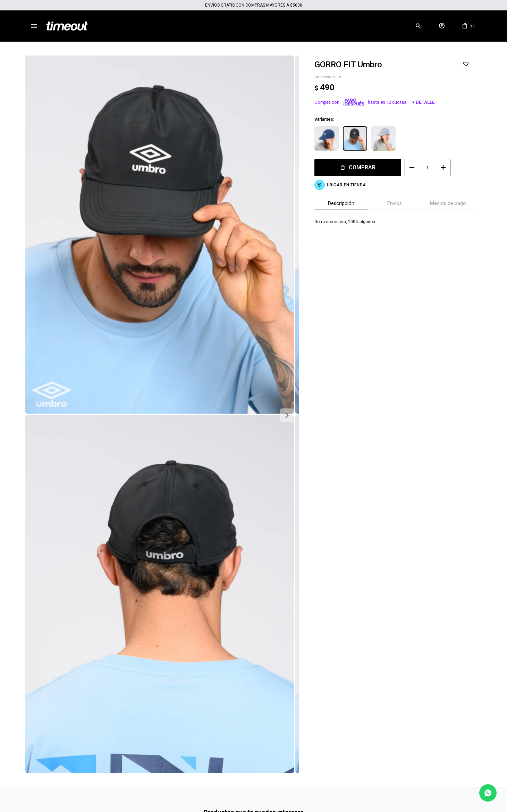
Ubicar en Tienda (341, 185)
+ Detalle (418, 102)
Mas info (254, 764)
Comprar (357, 167)
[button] (419, 26)
